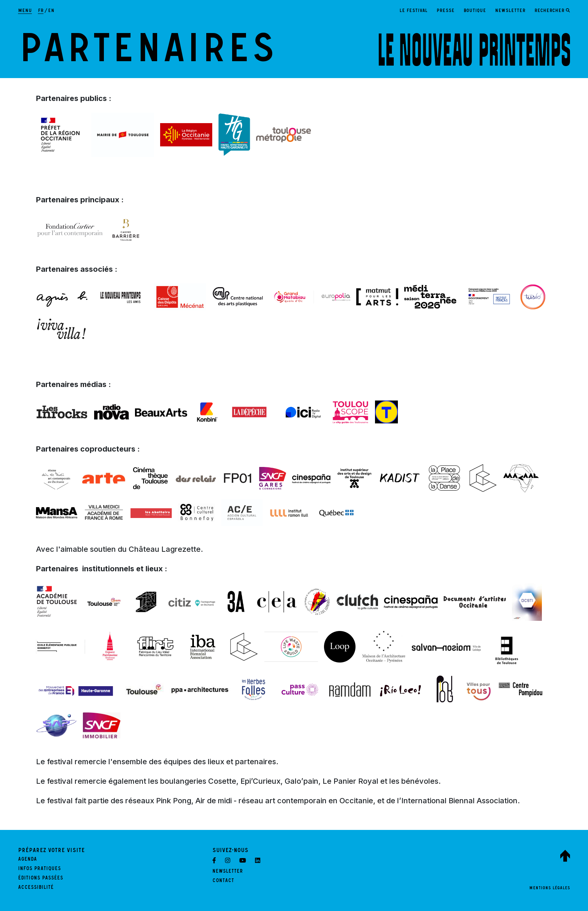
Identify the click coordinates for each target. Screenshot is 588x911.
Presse (445, 11)
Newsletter (510, 11)
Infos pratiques (39, 869)
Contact (223, 881)
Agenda (27, 860)
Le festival (413, 11)
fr (41, 11)
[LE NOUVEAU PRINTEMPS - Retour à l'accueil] (474, 50)
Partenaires (147, 54)
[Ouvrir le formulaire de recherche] (552, 11)
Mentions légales (550, 888)
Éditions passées (40, 879)
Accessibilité (36, 888)
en (51, 11)
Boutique (475, 11)
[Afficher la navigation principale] (25, 11)
